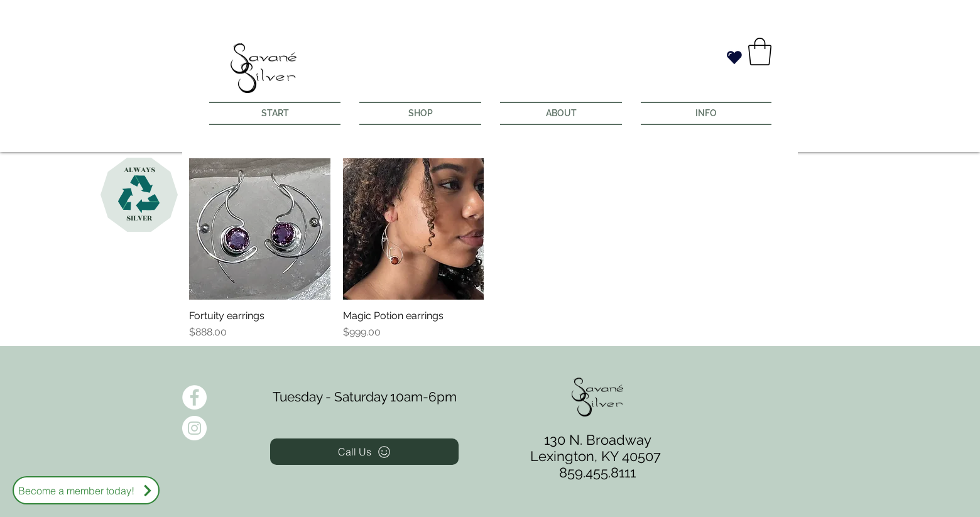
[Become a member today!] (86, 490)
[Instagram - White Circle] (194, 428)
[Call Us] (364, 452)
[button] (760, 52)
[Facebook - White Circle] (194, 397)
